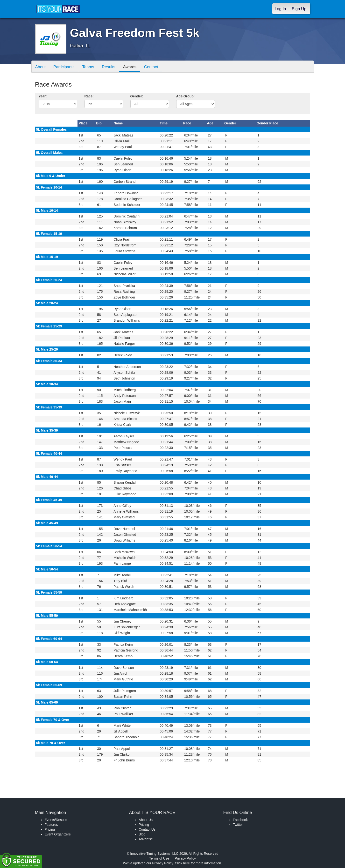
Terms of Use (159, 858)
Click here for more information (198, 863)
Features (51, 825)
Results (109, 67)
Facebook (240, 820)
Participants (64, 67)
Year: (43, 96)
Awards (130, 67)
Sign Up (299, 9)
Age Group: (186, 96)
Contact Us (147, 829)
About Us (146, 820)
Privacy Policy (185, 858)
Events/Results (56, 820)
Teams (88, 67)
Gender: (137, 96)
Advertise (146, 839)
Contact (151, 67)
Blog (142, 834)
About (41, 67)
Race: (89, 96)
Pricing (50, 829)
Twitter (238, 825)
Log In (280, 9)
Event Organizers (58, 834)
